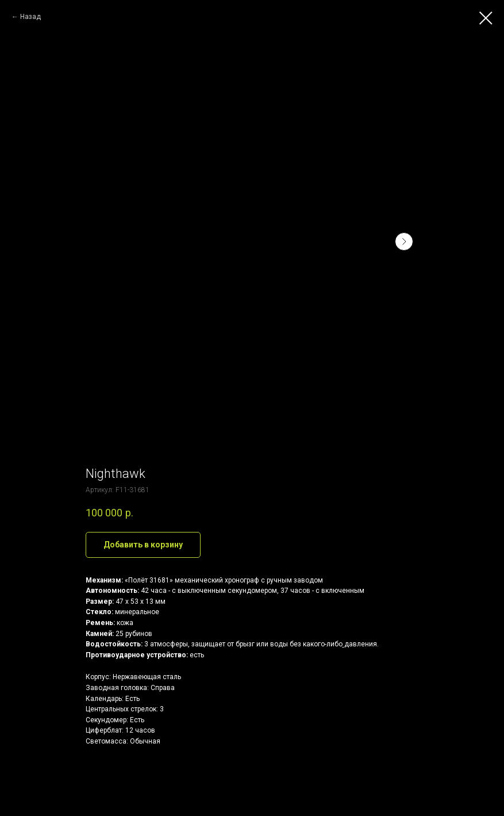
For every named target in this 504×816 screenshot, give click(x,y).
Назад (30, 17)
